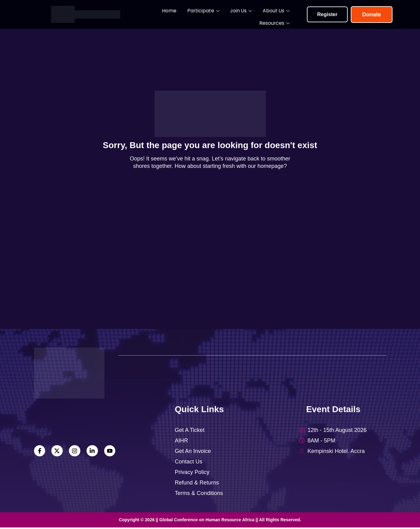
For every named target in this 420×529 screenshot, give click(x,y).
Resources (279, 15)
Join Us (212, 15)
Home (148, 14)
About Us (243, 15)
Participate (178, 15)
